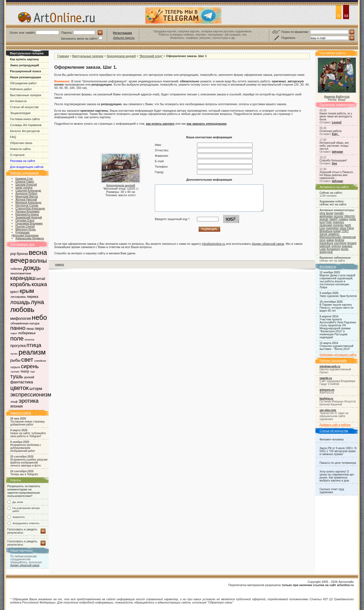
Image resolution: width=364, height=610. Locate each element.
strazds (324, 219)
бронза (22, 254)
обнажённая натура (25, 323)
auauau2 (347, 246)
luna (322, 222)
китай (41, 279)
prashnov (338, 222)
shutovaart (326, 225)
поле (17, 338)
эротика (29, 401)
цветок (20, 388)
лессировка (18, 297)
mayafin (339, 213)
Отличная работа (330, 131)
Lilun (322, 228)
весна (38, 252)
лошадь (20, 302)
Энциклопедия (20, 113)
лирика (32, 297)
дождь (32, 268)
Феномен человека (332, 439)
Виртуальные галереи (88, 56)
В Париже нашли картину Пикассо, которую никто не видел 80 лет (336, 308)
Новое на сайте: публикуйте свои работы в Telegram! (28, 435)
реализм (32, 352)
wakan (330, 240)
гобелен (16, 269)
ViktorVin (350, 216)
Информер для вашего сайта (338, 355)
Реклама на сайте (23, 161)
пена (30, 329)
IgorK (348, 225)
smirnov (336, 246)
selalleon (334, 234)
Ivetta (352, 219)
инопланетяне (21, 273)
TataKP (333, 219)
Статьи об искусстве (24, 107)
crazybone (340, 243)
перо (39, 328)
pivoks (345, 249)
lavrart (330, 213)
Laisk (323, 249)
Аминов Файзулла (337, 96)
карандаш (23, 278)
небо (39, 317)
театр (25, 371)
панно (18, 328)
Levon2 (337, 122)
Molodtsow (326, 231)
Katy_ (336, 134)
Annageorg (333, 249)
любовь (22, 309)
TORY (345, 231)
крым (27, 291)
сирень (30, 366)
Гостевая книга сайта (25, 119)
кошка (39, 284)
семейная (40, 361)
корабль (21, 284)
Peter (329, 222)
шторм (36, 388)
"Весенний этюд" (151, 56)
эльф (14, 402)
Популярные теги (23, 244)
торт (33, 372)
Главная (63, 56)
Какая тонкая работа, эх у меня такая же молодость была (336, 116)
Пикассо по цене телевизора (338, 463)
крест (15, 292)
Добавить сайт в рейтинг (335, 425)
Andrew (340, 240)
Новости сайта (20, 149)
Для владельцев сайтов (27, 167)
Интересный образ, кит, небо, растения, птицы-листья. (334, 146)
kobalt (337, 231)
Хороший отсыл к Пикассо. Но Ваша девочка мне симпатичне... (336, 175)
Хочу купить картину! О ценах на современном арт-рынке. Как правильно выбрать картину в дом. (337, 476)
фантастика (22, 382)
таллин (15, 372)
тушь (17, 376)
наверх (60, 265)
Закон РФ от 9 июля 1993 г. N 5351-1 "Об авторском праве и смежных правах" (338, 451)
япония (17, 406)
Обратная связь (21, 143)
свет (27, 360)
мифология (21, 318)
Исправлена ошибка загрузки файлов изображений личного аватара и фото (29, 463)
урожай (29, 377)
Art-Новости (18, 101)
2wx (335, 163)
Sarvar (324, 234)
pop (13, 254)
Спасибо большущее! (333, 160)
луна (37, 302)
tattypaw (338, 152)
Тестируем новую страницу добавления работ (28, 423)
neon (322, 240)
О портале (17, 155)
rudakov (343, 219)
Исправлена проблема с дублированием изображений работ (26, 448)
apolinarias (326, 216)
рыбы (15, 360)
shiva (343, 228)
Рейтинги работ (21, 89)
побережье (27, 333)
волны (38, 261)
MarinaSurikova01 (330, 237)
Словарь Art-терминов (26, 125)
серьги (15, 367)
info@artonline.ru (213, 244)
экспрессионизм (31, 395)
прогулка (18, 346)
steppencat (349, 237)
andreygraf (326, 252)
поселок (29, 340)
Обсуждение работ (23, 83)
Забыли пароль (124, 38)
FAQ (13, 137)
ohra (322, 213)
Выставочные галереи (26, 95)
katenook (325, 246)
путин (14, 354)
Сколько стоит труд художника (332, 491)
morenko (338, 225)
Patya (350, 228)
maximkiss (332, 228)
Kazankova (326, 243)
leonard (352, 243)
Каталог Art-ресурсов (25, 131)
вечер (19, 260)
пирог (14, 333)
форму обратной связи (25, 565)
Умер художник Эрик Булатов (338, 296)
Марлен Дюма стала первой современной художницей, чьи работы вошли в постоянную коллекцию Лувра (337, 281)
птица (34, 345)
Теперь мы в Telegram (24, 474)
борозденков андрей (121, 56)
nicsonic (338, 216)
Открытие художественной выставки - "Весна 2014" (336, 348)
